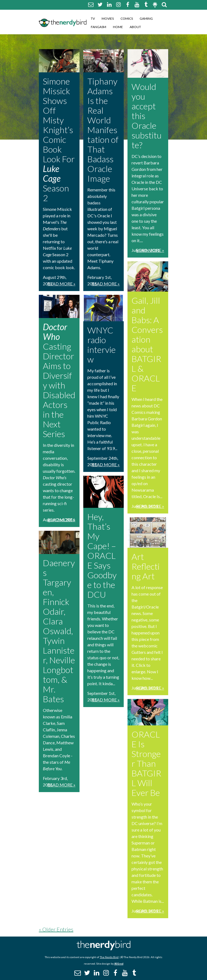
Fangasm (99, 27)
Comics (127, 18)
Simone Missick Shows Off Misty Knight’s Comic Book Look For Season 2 (59, 139)
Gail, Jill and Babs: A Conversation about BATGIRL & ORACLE (147, 344)
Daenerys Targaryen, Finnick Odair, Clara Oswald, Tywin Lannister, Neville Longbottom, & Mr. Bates (59, 631)
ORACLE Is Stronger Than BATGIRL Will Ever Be (146, 763)
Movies (108, 18)
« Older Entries (56, 929)
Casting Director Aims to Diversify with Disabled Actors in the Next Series (59, 380)
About (135, 27)
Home (118, 27)
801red (119, 964)
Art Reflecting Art (146, 566)
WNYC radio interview (101, 345)
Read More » (61, 284)
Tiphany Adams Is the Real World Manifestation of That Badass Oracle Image (103, 130)
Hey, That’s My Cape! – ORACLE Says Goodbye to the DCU (102, 555)
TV (93, 18)
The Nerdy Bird (109, 957)
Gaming (146, 18)
